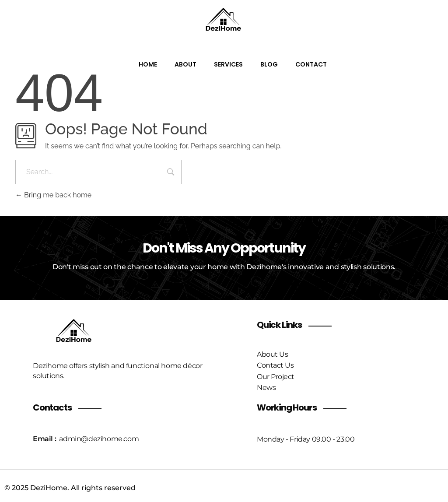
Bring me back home (53, 195)
